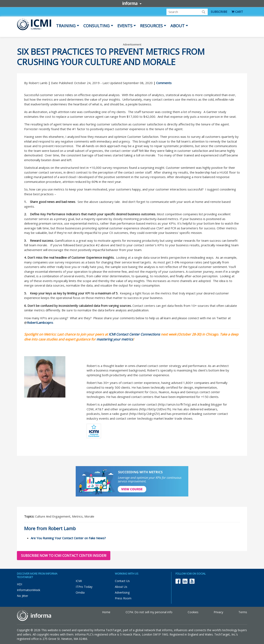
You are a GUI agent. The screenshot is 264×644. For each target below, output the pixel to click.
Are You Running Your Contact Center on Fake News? (68, 538)
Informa (132, 3)
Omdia (80, 592)
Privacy (218, 612)
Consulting (97, 26)
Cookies (193, 612)
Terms (243, 612)
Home (106, 612)
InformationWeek (29, 590)
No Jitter (22, 596)
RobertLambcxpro (40, 323)
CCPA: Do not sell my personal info (149, 612)
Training (66, 26)
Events (125, 26)
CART (237, 12)
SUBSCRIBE (219, 12)
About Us (121, 587)
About (177, 26)
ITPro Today (84, 587)
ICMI (79, 581)
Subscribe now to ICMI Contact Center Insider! (64, 556)
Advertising (122, 592)
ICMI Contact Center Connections (134, 334)
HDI (19, 584)
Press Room (123, 598)
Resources (151, 26)
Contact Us (122, 581)
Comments (164, 83)
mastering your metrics (115, 339)
